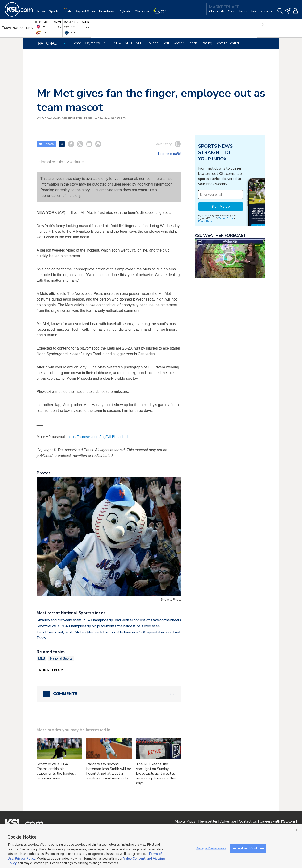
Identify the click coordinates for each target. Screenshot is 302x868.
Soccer (178, 43)
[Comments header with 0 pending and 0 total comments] (109, 694)
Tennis (193, 43)
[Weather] (161, 13)
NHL (139, 43)
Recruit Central (227, 43)
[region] (151, 846)
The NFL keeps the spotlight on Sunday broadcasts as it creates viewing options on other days (156, 774)
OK (297, 830)
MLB (128, 43)
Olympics (92, 43)
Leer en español (170, 154)
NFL (107, 43)
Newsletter (208, 821)
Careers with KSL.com (277, 821)
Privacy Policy (205, 221)
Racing (207, 43)
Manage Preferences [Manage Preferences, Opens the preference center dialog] (211, 848)
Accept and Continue (248, 848)
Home (76, 43)
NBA (117, 43)
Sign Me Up (221, 206)
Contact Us (248, 821)
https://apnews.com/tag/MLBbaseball (98, 437)
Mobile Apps (185, 821)
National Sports (61, 658)
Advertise (228, 821)
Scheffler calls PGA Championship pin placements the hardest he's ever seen (98, 626)
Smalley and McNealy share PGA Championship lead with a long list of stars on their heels (109, 620)
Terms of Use (226, 218)
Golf (166, 43)
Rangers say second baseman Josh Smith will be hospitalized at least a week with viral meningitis (109, 771)
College (152, 43)
